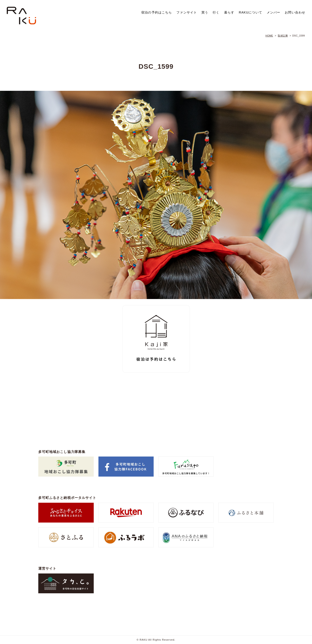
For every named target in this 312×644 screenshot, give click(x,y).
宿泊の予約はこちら (157, 12)
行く (216, 12)
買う (205, 12)
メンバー (273, 12)
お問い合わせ (295, 12)
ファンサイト (187, 12)
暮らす (229, 12)
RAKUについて (251, 12)
